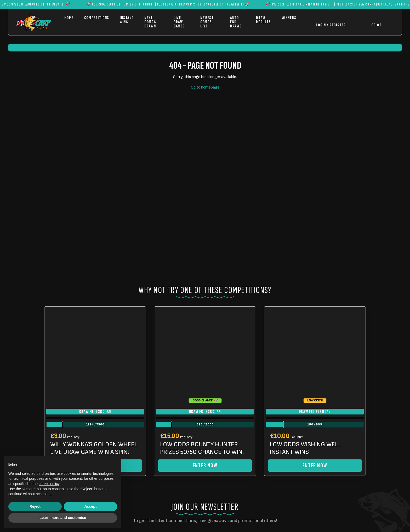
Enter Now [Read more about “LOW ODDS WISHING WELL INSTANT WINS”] (315, 466)
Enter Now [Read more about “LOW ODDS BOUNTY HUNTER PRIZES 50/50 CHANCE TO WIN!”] (205, 466)
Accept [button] (91, 506)
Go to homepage (205, 87)
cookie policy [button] (49, 484)
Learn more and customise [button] (63, 518)
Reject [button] (35, 506)
